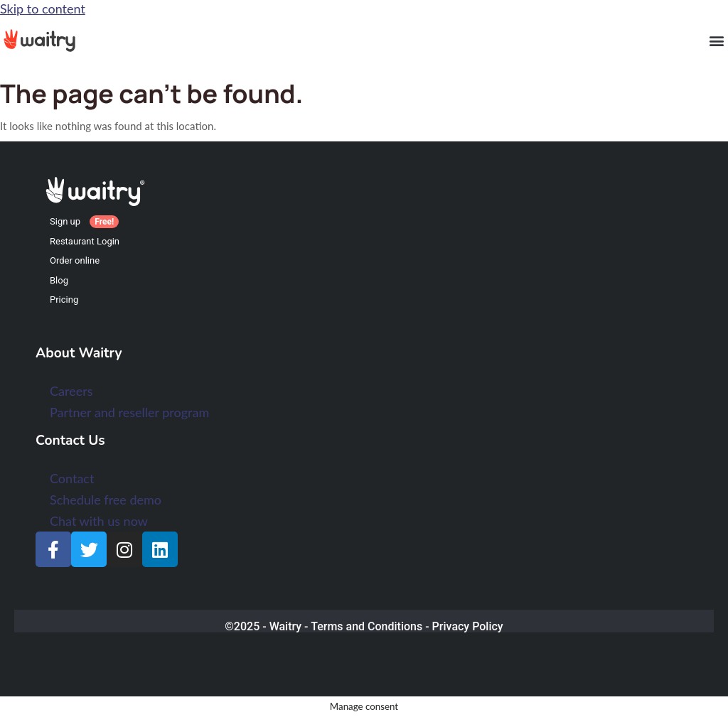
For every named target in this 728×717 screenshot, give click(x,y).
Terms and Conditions (366, 626)
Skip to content (43, 9)
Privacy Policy (468, 626)
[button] (716, 40)
